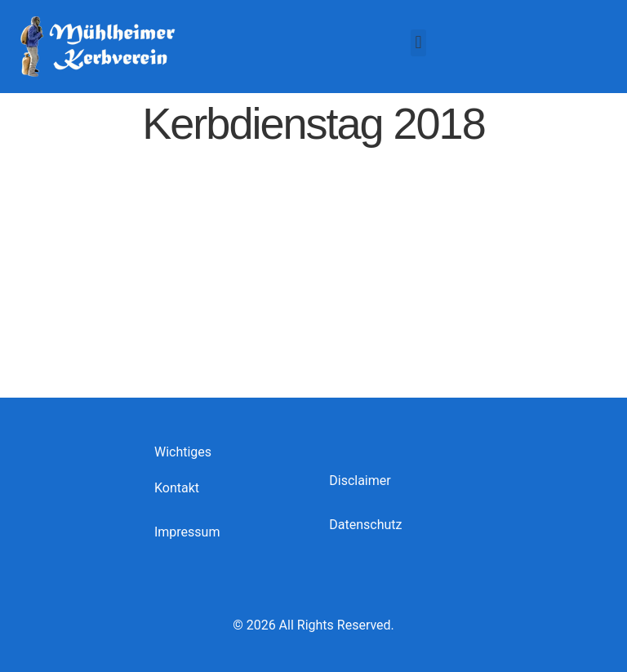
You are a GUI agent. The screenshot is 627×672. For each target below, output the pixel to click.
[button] (418, 43)
